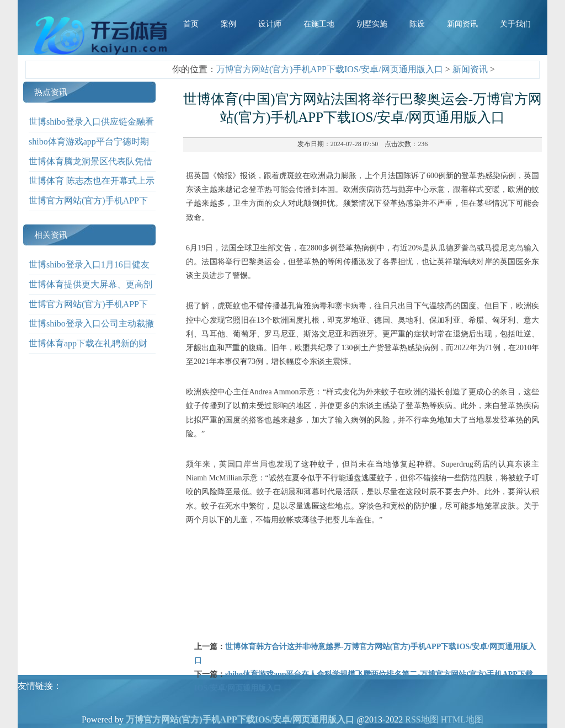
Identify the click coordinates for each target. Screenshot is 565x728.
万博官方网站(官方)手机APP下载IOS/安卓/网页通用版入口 (330, 69)
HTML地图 (462, 719)
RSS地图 (422, 719)
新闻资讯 (470, 69)
